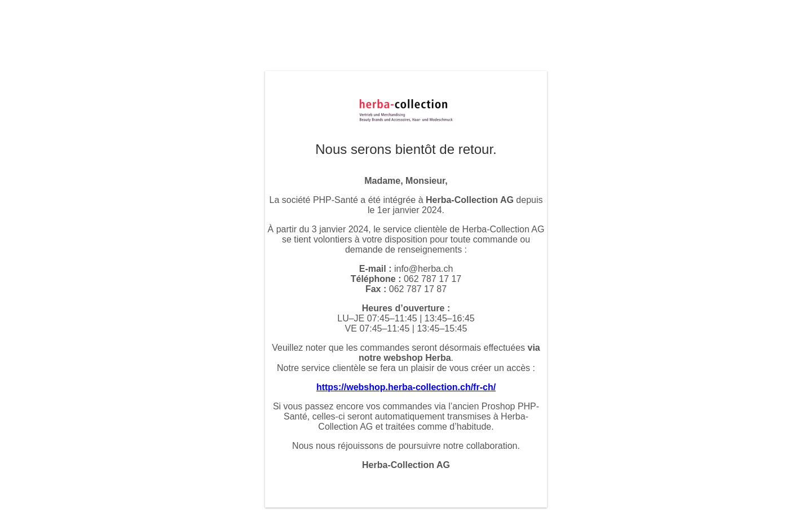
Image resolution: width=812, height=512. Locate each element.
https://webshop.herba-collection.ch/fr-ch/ (406, 387)
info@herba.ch (423, 269)
